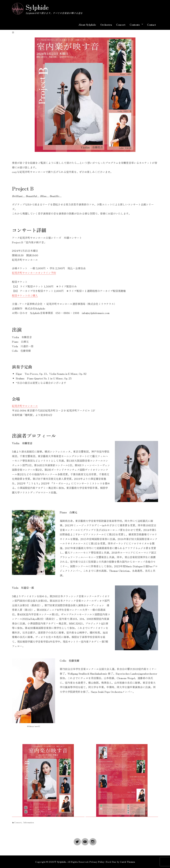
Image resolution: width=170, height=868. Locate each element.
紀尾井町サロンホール (25, 406)
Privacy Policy (97, 862)
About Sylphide (87, 24)
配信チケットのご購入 (25, 295)
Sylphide (37, 7)
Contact (152, 24)
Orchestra (106, 24)
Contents (135, 24)
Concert (121, 24)
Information (29, 822)
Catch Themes (127, 862)
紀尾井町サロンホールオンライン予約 (34, 273)
